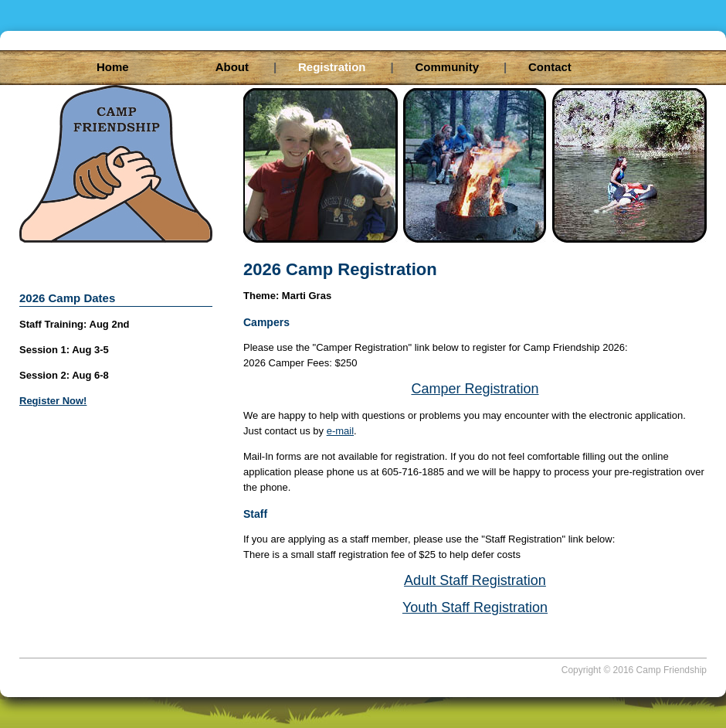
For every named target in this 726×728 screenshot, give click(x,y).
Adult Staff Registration (475, 580)
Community (460, 67)
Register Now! (53, 401)
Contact (550, 67)
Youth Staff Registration (475, 607)
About (244, 67)
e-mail (340, 431)
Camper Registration (475, 389)
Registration (344, 67)
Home (113, 67)
